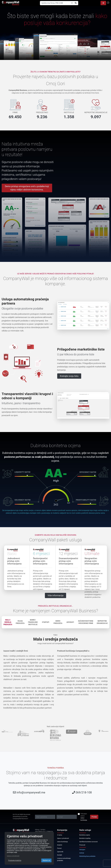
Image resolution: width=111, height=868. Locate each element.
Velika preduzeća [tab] (20, 622)
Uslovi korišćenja (84, 819)
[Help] (108, 3)
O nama (60, 835)
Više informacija (56, 595)
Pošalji (94, 817)
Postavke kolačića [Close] (15, 860)
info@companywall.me (31, 792)
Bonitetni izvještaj (85, 838)
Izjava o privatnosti (63, 838)
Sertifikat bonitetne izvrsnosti (88, 842)
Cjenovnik (60, 852)
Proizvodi (82, 845)
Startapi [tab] (46, 622)
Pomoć (59, 848)
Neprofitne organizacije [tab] (102, 622)
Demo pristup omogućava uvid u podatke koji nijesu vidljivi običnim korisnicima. (27, 188)
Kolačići (60, 845)
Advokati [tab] (70, 622)
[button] (103, 3)
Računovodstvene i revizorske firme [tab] (86, 622)
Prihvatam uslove (84, 815)
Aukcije (82, 853)
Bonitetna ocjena (85, 835)
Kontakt (60, 855)
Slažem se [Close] (46, 860)
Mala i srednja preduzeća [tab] (8, 622)
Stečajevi (82, 850)
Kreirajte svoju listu (69, 376)
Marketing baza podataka (87, 856)
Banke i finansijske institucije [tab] (33, 622)
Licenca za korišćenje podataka (64, 859)
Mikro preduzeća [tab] (58, 622)
